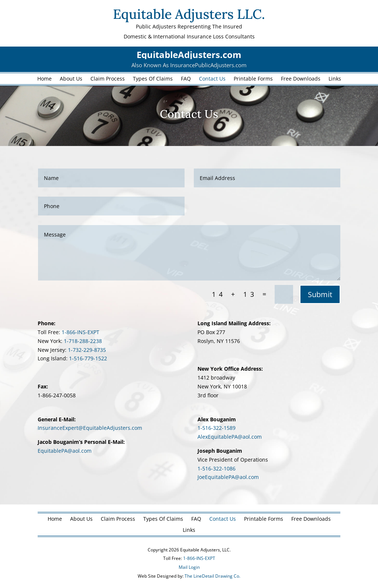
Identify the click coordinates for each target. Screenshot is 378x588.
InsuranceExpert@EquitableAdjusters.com (90, 428)
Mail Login (189, 567)
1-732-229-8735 (87, 350)
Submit (320, 294)
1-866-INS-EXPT (80, 332)
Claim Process (108, 79)
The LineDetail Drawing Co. (212, 576)
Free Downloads (301, 79)
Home (44, 79)
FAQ (186, 79)
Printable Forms (253, 79)
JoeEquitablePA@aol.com (228, 477)
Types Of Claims (153, 79)
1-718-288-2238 (83, 341)
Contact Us (212, 79)
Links (335, 79)
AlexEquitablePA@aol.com (230, 437)
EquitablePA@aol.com (65, 451)
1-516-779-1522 (88, 358)
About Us (71, 79)
